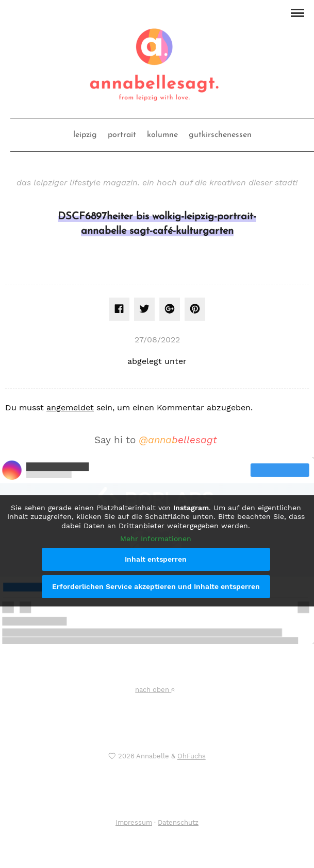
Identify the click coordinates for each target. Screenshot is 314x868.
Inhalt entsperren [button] (156, 559)
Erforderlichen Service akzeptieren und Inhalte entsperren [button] (156, 586)
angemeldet (70, 407)
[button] (297, 12)
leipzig (85, 135)
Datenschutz (178, 822)
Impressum (134, 822)
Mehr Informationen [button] (156, 539)
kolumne (162, 135)
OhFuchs (192, 757)
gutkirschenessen (220, 135)
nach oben (155, 690)
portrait (122, 135)
